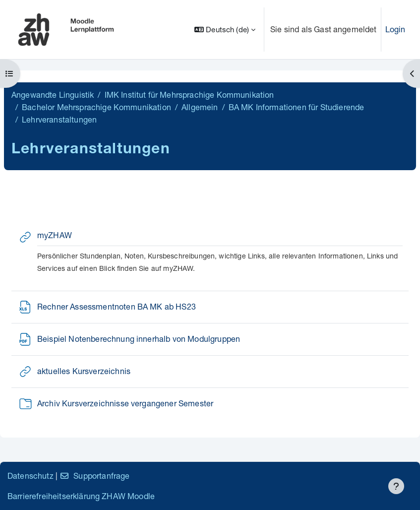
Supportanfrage (94, 476)
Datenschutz (30, 476)
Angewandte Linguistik (53, 95)
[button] (225, 30)
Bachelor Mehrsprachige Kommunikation (96, 107)
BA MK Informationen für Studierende (297, 107)
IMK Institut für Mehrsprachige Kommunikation (189, 95)
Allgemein (200, 107)
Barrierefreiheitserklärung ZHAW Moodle (81, 496)
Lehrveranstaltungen (59, 119)
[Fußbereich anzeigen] (396, 486)
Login (395, 29)
